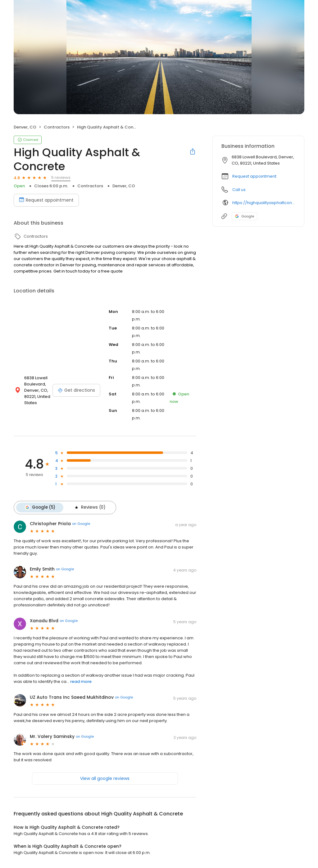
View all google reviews (105, 778)
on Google (81, 524)
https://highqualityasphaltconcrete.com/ (264, 203)
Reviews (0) (89, 507)
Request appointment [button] (254, 176)
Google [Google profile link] (245, 216)
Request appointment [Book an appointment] (46, 200)
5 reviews (61, 177)
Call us (239, 190)
